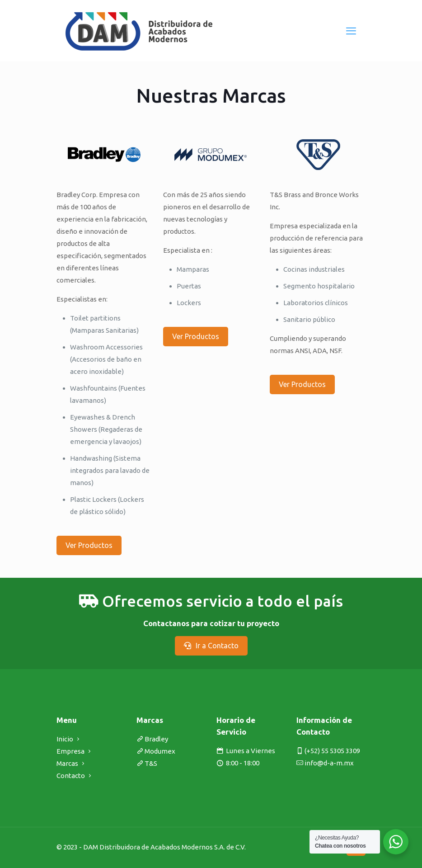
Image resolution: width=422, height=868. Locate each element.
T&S (151, 763)
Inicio (65, 739)
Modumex (160, 751)
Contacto (71, 776)
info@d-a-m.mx (329, 763)
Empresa (70, 751)
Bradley (156, 739)
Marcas (67, 763)
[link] (104, 155)
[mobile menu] (351, 31)
